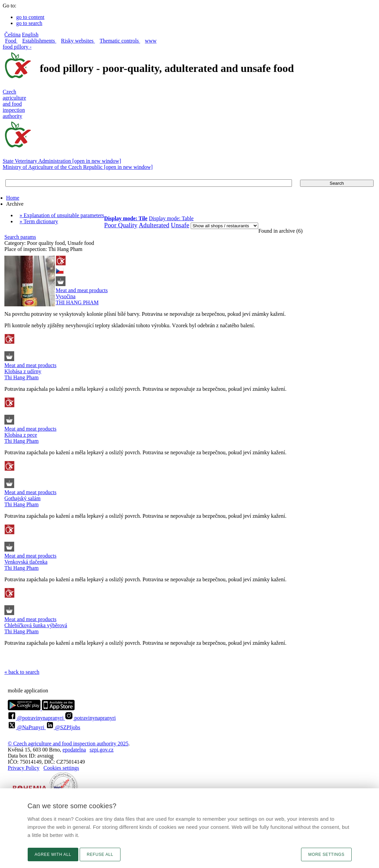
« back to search (22, 672)
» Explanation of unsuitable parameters (62, 215)
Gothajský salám (22, 498)
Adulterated (154, 225)
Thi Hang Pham (21, 377)
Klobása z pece (21, 435)
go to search (29, 23)
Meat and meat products (82, 290)
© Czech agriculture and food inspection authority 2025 (68, 744)
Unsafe (180, 225)
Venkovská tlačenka (26, 562)
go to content (30, 17)
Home (13, 198)
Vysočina (66, 296)
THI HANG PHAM (77, 302)
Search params (20, 237)
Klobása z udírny (23, 371)
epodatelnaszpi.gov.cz (88, 750)
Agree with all (53, 854)
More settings (326, 854)
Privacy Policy (24, 768)
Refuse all (100, 854)
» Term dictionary (39, 221)
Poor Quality (121, 225)
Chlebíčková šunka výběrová (36, 625)
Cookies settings (61, 768)
